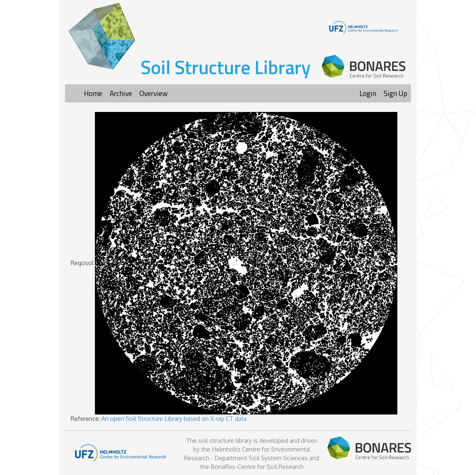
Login (368, 93)
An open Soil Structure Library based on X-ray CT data (174, 419)
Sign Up (395, 93)
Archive (121, 93)
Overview (153, 93)
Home (93, 93)
